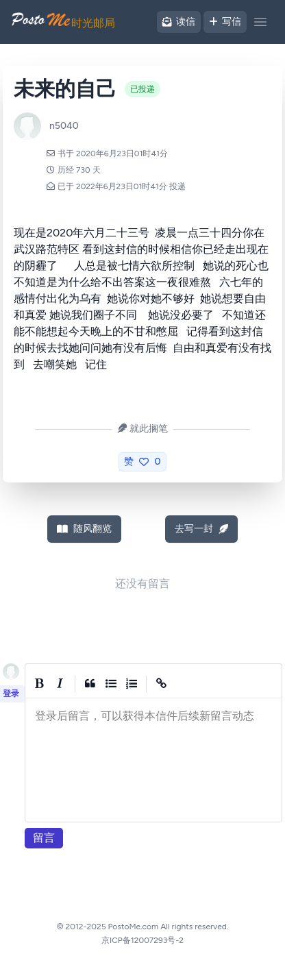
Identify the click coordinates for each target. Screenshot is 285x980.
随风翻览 (84, 529)
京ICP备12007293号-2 (142, 940)
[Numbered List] (132, 684)
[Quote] (90, 684)
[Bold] (40, 684)
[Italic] (60, 684)
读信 (179, 22)
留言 (44, 838)
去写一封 (201, 529)
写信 (225, 22)
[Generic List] (111, 684)
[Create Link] (162, 684)
